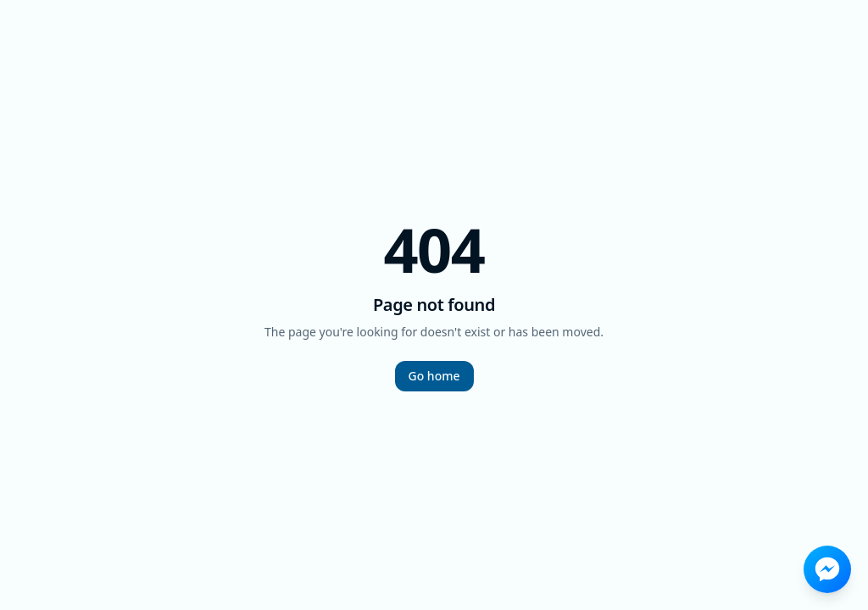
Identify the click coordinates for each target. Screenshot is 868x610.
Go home (434, 376)
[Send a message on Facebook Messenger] (827, 569)
